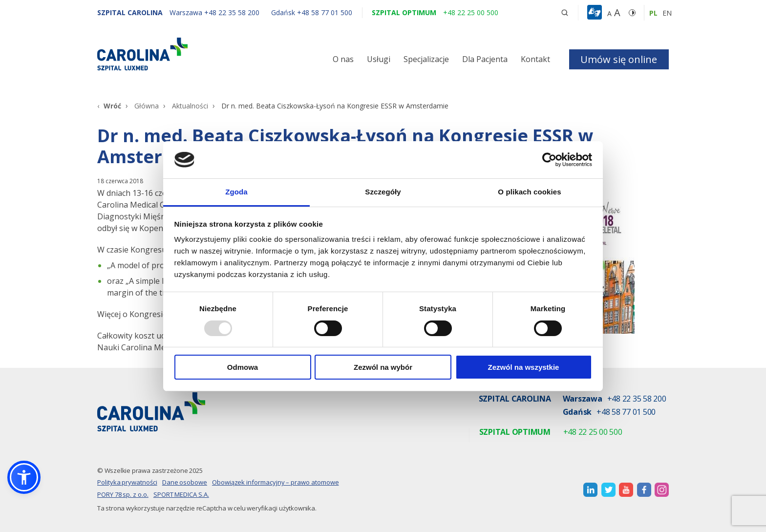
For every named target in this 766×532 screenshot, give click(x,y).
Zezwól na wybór (383, 367)
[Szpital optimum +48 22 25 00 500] (435, 12)
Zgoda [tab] (236, 192)
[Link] (188, 54)
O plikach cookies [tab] (529, 192)
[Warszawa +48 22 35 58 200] (215, 12)
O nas (343, 59)
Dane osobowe (185, 482)
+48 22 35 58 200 (637, 399)
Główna (147, 106)
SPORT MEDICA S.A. (181, 494)
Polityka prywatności (127, 482)
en (667, 13)
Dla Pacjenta (485, 59)
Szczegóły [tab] (383, 192)
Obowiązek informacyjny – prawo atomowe (276, 482)
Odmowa (243, 367)
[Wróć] (109, 106)
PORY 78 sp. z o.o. (123, 494)
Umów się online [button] (619, 59)
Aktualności (190, 106)
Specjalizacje (426, 59)
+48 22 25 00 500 (593, 433)
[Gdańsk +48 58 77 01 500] (307, 12)
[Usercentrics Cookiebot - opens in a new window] (549, 160)
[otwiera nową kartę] (590, 490)
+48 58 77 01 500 (626, 413)
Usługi (379, 59)
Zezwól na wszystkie (524, 367)
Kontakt (535, 59)
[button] (596, 13)
